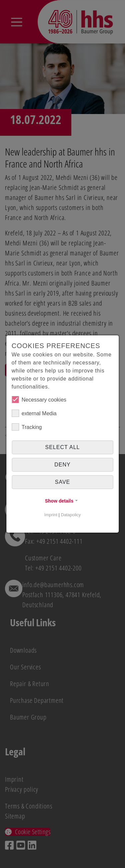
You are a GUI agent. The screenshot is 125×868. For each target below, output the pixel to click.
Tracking (27, 427)
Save (63, 482)
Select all (63, 447)
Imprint (51, 515)
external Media (34, 413)
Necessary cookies (39, 400)
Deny (62, 465)
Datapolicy (71, 515)
